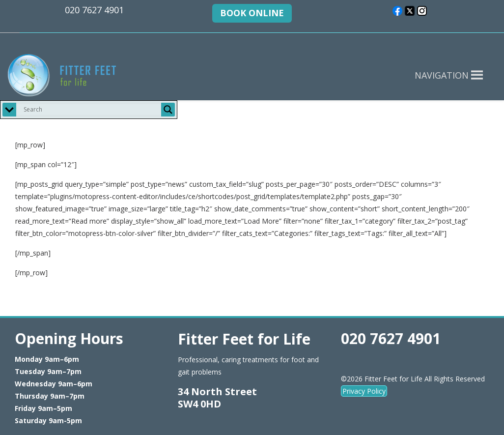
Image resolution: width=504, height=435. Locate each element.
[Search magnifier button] (168, 110)
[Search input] (91, 110)
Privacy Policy (364, 391)
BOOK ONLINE (252, 13)
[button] (442, 75)
